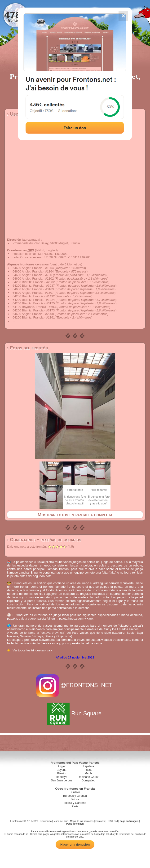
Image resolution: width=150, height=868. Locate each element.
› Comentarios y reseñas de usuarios (44, 540)
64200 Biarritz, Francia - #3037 (34, 286)
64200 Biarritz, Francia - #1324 (34, 300)
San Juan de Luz (62, 780)
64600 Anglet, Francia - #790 (32, 275)
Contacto (100, 821)
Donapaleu (88, 780)
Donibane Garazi (88, 777)
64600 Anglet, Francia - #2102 (33, 279)
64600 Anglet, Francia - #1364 (33, 271)
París (75, 806)
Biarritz (61, 773)
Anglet (62, 766)
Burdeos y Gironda (75, 796)
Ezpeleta (88, 766)
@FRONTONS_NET (75, 685)
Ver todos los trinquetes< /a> (32, 650)
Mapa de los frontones (82, 821)
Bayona (62, 770)
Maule (89, 773)
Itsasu (88, 770)
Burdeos (75, 792)
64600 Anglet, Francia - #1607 (33, 293)
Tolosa (75, 799)
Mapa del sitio (61, 821)
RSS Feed (112, 821)
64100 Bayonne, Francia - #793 (34, 307)
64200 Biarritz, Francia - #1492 (34, 296)
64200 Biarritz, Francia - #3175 (34, 303)
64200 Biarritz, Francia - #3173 (34, 310)
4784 (15, 15)
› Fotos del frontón (27, 348)
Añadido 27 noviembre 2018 (75, 657)
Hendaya (62, 777)
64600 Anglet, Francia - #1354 (33, 268)
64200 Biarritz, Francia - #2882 (34, 282)
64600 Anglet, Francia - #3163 (33, 289)
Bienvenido (46, 821)
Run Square (75, 713)
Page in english (75, 824)
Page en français (129, 821)
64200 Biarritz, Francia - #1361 (34, 317)
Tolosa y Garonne (75, 803)
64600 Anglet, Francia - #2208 (33, 314)
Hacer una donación (75, 845)
